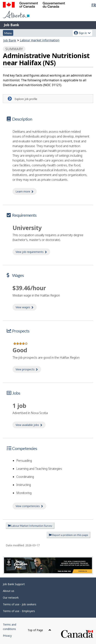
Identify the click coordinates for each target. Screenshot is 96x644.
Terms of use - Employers (19, 611)
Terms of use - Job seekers (20, 604)
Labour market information (40, 40)
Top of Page (39, 630)
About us (9, 591)
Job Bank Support (14, 584)
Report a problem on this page (68, 535)
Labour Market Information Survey (30, 526)
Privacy (7, 636)
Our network (11, 598)
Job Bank (12, 25)
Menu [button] (8, 33)
